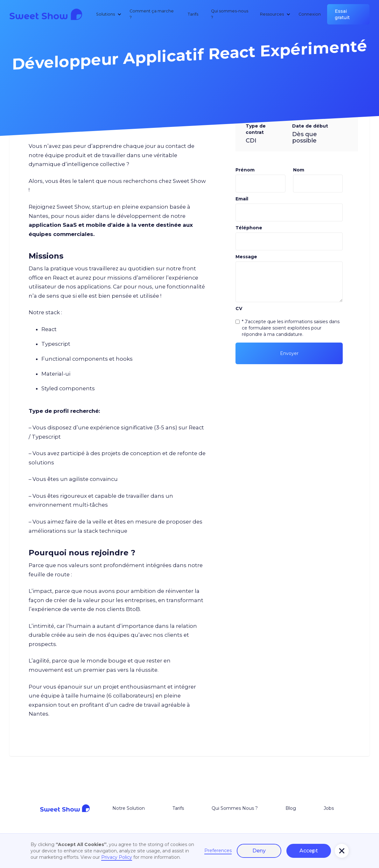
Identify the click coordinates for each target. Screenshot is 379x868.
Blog (291, 808)
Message (246, 257)
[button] (108, 14)
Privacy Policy (117, 857)
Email (242, 199)
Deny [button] (259, 851)
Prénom (245, 170)
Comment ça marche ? (152, 14)
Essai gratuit (342, 14)
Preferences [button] (218, 851)
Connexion (310, 14)
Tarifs (193, 14)
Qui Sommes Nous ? (235, 808)
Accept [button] (309, 851)
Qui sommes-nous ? (230, 14)
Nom (299, 170)
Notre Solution (129, 808)
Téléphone (249, 228)
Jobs (329, 808)
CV (239, 309)
